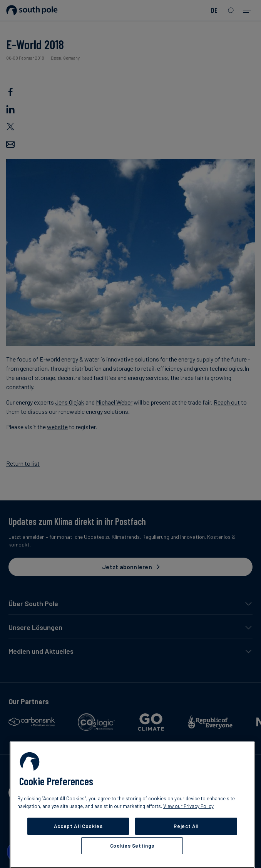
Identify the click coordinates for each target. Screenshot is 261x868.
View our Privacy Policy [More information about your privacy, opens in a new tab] (188, 806)
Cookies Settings (132, 846)
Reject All (186, 826)
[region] (132, 805)
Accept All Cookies (78, 826)
